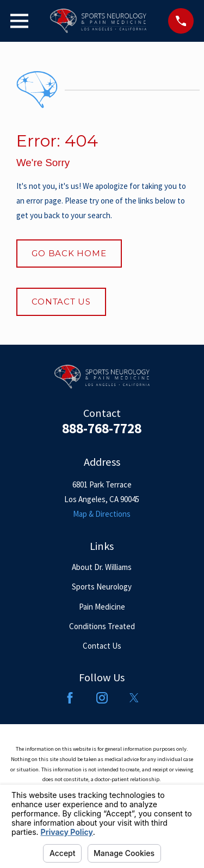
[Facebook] (70, 698)
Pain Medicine (102, 607)
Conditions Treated (102, 626)
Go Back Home (69, 253)
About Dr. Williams (102, 567)
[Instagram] (102, 698)
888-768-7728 (102, 428)
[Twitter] (134, 698)
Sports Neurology (102, 587)
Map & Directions (102, 514)
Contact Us (61, 302)
